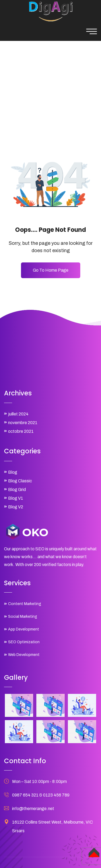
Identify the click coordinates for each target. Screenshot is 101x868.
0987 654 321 (25, 795)
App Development (24, 629)
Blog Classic (20, 481)
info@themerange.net (33, 809)
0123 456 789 (56, 795)
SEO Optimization (24, 642)
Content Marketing (25, 604)
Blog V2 (16, 507)
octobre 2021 (21, 431)
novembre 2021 (23, 423)
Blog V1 (16, 498)
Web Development (24, 655)
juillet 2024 (18, 414)
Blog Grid (17, 490)
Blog (13, 472)
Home (29, 88)
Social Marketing (23, 617)
